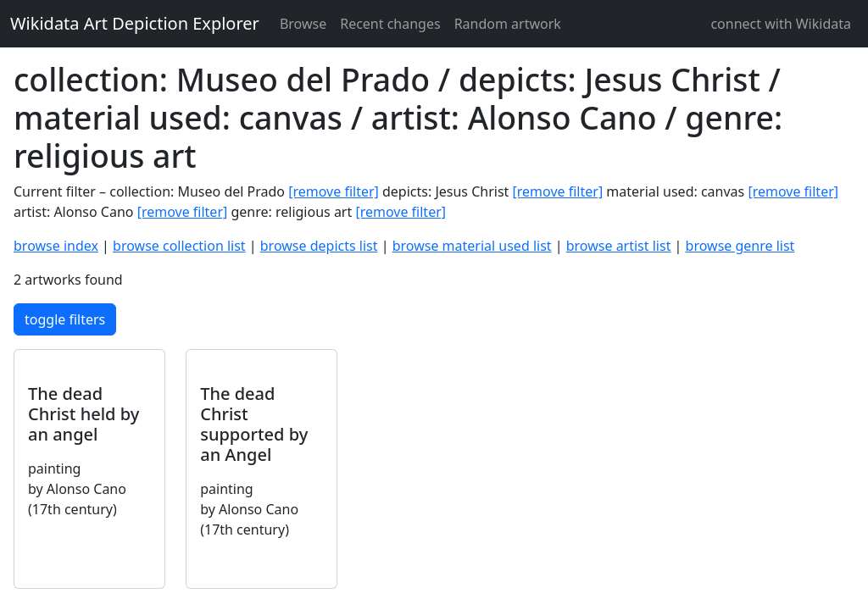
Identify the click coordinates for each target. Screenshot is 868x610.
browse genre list (740, 246)
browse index (56, 246)
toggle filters (65, 319)
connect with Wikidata (781, 24)
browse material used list (472, 246)
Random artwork (508, 24)
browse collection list (179, 246)
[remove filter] (334, 191)
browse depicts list (319, 246)
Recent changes (390, 24)
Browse (303, 24)
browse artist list (619, 246)
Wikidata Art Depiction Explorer (135, 23)
